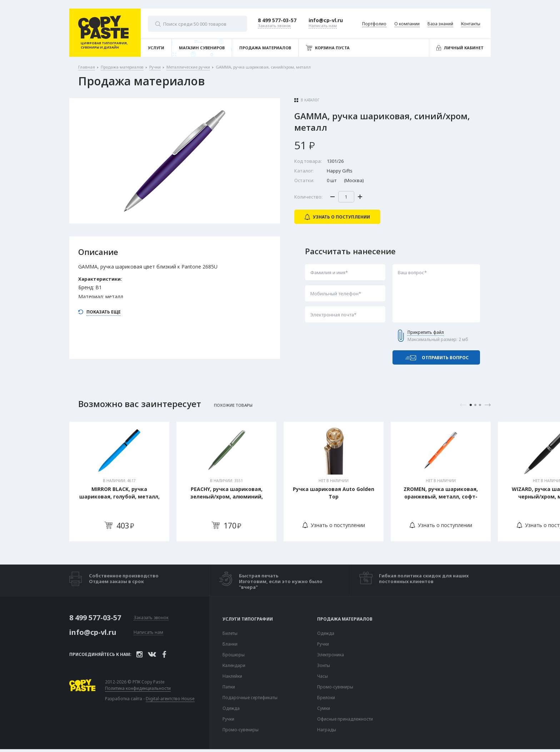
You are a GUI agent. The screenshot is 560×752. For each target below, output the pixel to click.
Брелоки (326, 698)
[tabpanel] (119, 482)
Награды (327, 730)
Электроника (331, 655)
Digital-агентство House (170, 699)
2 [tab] (475, 405)
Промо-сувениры (241, 730)
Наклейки (232, 676)
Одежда (231, 708)
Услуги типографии (248, 619)
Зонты (324, 666)
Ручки (228, 719)
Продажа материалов (345, 619)
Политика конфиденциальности (138, 688)
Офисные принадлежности (345, 719)
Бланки (230, 644)
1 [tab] (471, 405)
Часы (322, 676)
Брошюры (234, 655)
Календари (234, 666)
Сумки (324, 708)
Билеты (230, 633)
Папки (229, 687)
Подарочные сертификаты (250, 698)
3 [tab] (480, 405)
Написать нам (148, 633)
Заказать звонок (151, 618)
